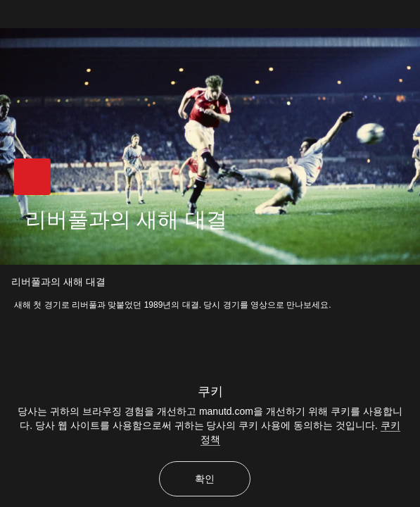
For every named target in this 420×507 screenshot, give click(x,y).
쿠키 (210, 392)
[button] (32, 177)
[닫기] (412, 8)
